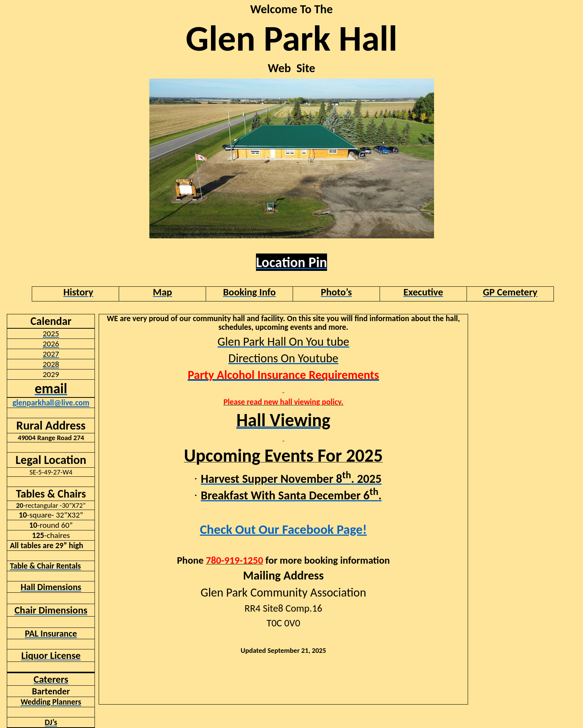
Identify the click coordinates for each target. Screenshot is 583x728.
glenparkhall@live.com (51, 403)
